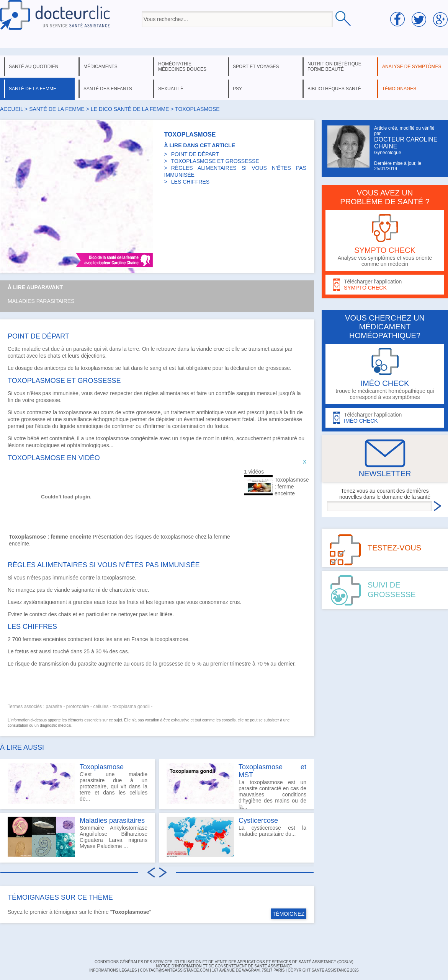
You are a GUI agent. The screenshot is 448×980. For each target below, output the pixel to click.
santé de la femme (33, 89)
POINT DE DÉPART (195, 154)
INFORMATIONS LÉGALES (113, 970)
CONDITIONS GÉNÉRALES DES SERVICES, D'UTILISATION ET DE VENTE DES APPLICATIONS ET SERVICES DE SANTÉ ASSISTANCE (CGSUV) (224, 962)
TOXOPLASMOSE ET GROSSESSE (215, 161)
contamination (189, 426)
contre (87, 578)
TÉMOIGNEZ (289, 914)
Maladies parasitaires (41, 301)
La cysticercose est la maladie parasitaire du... (236, 837)
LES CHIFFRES (190, 182)
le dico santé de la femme (130, 109)
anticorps (55, 368)
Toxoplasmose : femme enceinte (290, 487)
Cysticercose (258, 820)
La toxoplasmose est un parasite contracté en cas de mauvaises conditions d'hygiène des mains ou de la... (236, 786)
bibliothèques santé (334, 89)
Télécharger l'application (385, 285)
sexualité (171, 89)
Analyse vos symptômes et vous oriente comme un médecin (385, 240)
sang (155, 368)
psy (237, 89)
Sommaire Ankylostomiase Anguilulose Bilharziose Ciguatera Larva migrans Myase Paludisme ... (78, 837)
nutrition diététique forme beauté (334, 67)
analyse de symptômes (412, 67)
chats (54, 356)
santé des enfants (108, 89)
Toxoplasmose (102, 767)
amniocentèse (285, 419)
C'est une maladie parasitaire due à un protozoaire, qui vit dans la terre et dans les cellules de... (78, 783)
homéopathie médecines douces (182, 67)
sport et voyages (256, 67)
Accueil (11, 109)
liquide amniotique (81, 426)
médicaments (101, 67)
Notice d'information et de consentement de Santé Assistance (224, 966)
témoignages (399, 89)
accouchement (254, 438)
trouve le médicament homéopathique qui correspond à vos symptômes (385, 374)
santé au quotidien (34, 67)
